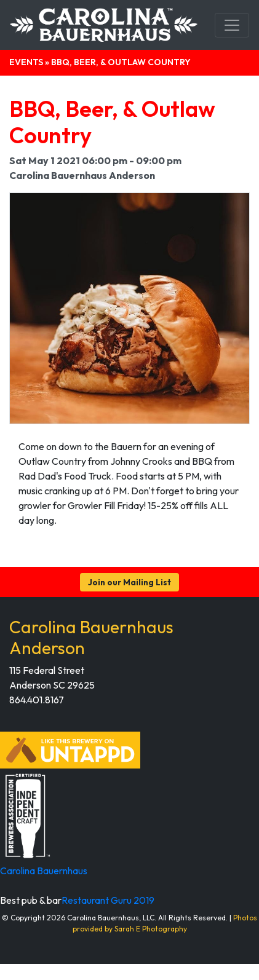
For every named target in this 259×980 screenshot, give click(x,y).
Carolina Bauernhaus (44, 871)
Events (26, 62)
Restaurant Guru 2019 (108, 900)
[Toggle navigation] (232, 25)
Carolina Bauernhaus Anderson (91, 637)
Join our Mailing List (129, 582)
